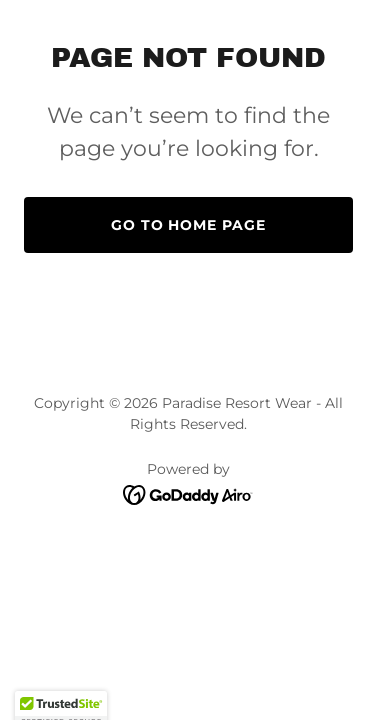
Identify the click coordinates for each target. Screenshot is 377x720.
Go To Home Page (189, 225)
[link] (188, 493)
